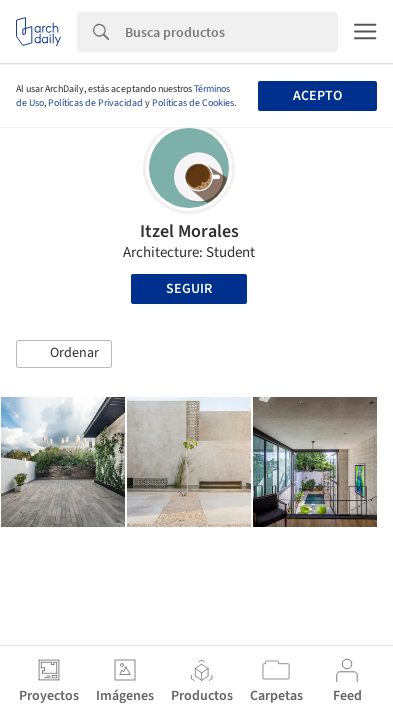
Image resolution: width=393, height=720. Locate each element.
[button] (64, 354)
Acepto (317, 96)
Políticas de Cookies (193, 103)
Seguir (189, 289)
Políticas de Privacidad (95, 103)
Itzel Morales (189, 231)
